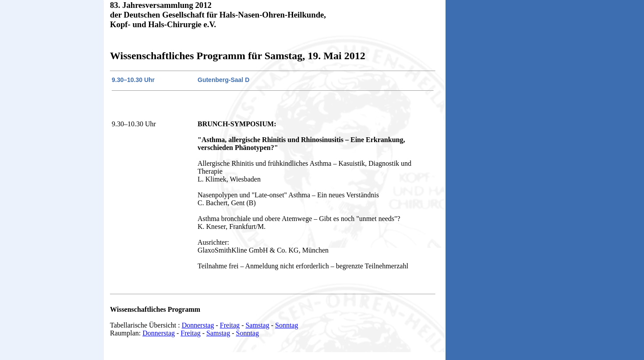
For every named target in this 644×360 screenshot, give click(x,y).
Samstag (257, 325)
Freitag (230, 325)
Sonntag (287, 325)
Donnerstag (198, 325)
